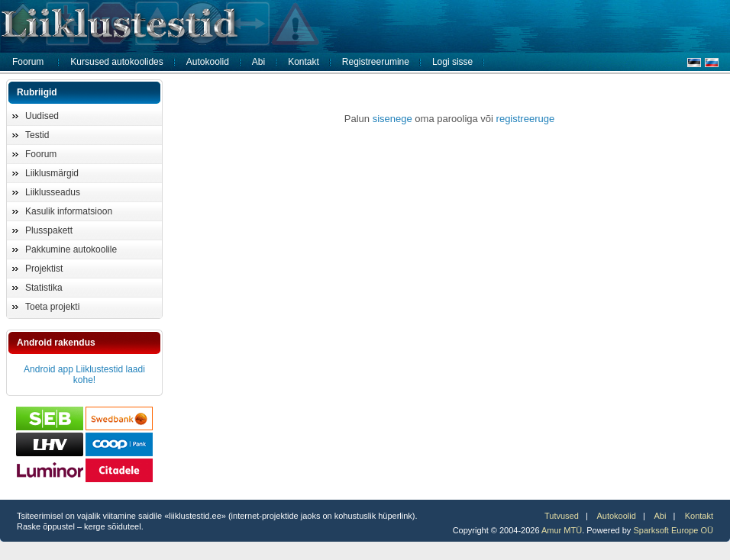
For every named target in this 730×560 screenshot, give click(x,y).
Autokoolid (208, 62)
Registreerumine (376, 62)
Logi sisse (452, 62)
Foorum (28, 62)
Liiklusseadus (53, 192)
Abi (258, 62)
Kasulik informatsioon (69, 211)
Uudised (42, 116)
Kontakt (304, 62)
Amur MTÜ (562, 530)
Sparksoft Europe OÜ (673, 530)
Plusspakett (49, 230)
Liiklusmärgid (52, 173)
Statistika (44, 288)
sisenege (392, 119)
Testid (37, 135)
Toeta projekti (52, 307)
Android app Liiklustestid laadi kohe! (84, 375)
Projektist (44, 269)
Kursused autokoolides (116, 62)
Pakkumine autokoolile (71, 249)
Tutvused (562, 516)
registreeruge (526, 119)
